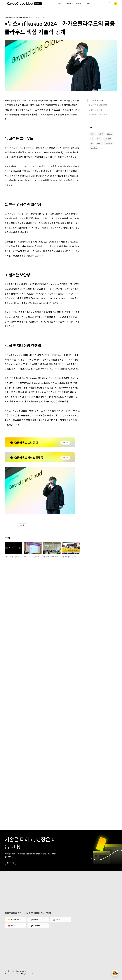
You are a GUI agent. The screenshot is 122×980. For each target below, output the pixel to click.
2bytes (110, 134)
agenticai (94, 148)
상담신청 (10, 863)
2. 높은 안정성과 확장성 (98, 105)
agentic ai (109, 143)
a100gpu (108, 139)
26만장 (101, 134)
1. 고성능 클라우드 (96, 101)
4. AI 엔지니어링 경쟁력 (98, 115)
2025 (92, 134)
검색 (110, 3)
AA (92, 143)
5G (92, 139)
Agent (99, 143)
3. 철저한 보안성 (96, 110)
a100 (99, 139)
